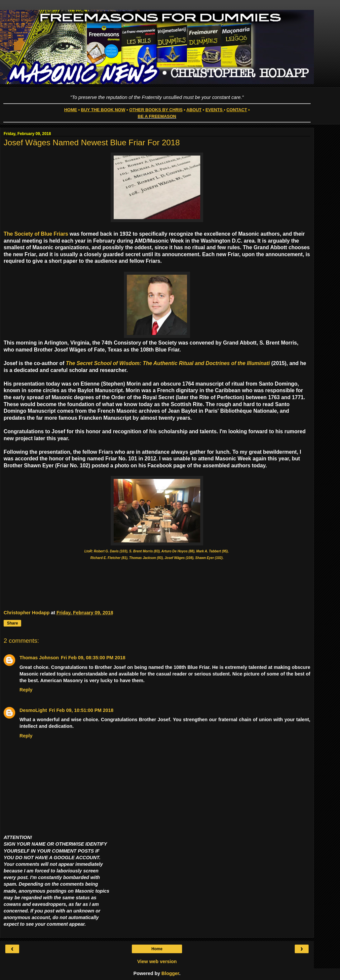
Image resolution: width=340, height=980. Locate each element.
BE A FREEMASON (157, 116)
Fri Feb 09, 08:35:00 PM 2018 (93, 658)
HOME (71, 110)
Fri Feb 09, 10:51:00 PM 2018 (81, 710)
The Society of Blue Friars (36, 234)
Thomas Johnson (39, 658)
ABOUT (194, 110)
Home (157, 949)
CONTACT (237, 110)
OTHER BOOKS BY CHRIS (156, 110)
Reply (26, 690)
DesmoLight (33, 710)
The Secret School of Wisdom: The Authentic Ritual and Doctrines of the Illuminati (168, 363)
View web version (157, 961)
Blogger (170, 973)
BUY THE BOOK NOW (103, 110)
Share (12, 623)
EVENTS (214, 110)
